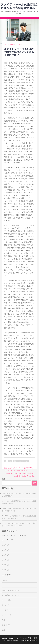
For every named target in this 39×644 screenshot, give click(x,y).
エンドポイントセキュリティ (11, 595)
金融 (3, 630)
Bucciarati (18, 45)
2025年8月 (5, 565)
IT (5, 461)
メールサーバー (7, 615)
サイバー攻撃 (6, 600)
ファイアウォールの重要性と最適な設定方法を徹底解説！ (20, 6)
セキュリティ (6, 605)
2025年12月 (6, 545)
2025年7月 (5, 570)
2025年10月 (6, 555)
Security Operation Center (10, 590)
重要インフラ (18, 461)
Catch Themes (32, 641)
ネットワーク (6, 610)
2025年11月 (6, 550)
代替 (10, 461)
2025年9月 (5, 560)
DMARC (5, 580)
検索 (4, 479)
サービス (26, 461)
